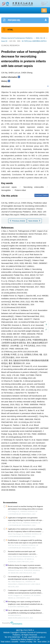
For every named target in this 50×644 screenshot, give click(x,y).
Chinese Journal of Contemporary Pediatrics (17, 38)
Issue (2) (4, 41)
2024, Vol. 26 (40, 38)
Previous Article (17, 221)
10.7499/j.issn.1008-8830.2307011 (34, 41)
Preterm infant (20, 190)
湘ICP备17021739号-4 (25, 630)
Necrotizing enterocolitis (34, 187)
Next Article (34, 221)
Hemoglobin (6, 190)
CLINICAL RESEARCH (10, 45)
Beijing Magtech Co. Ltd (30, 639)
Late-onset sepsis (9, 187)
